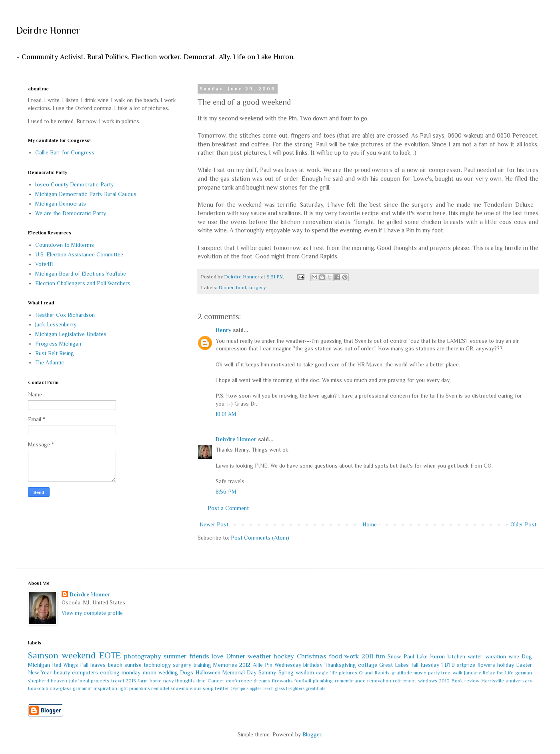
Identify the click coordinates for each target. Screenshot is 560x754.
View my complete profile (92, 613)
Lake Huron (431, 656)
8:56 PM (226, 492)
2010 (444, 681)
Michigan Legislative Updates (71, 334)
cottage (368, 665)
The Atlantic (50, 362)
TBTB (448, 665)
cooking (110, 672)
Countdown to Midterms (65, 245)
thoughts (185, 681)
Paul (409, 656)
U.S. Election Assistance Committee (79, 254)
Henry (223, 330)
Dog (527, 656)
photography (143, 656)
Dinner (226, 288)
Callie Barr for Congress (65, 152)
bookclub (38, 688)
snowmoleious (186, 688)
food (241, 288)
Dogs (187, 672)
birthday (313, 665)
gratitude (402, 673)
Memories (225, 665)
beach (115, 665)
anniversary (519, 681)
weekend (79, 655)
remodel (160, 688)
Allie (258, 665)
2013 (131, 681)
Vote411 (44, 264)
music (420, 673)
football (303, 681)
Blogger (312, 734)
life (334, 673)
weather (259, 656)
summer (175, 656)
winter (475, 656)
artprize (466, 665)
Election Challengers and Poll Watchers (83, 283)
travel (118, 681)
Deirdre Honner (48, 30)
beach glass (274, 688)
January (472, 673)
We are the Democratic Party (71, 213)
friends (199, 656)
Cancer (216, 681)
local (84, 681)
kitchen (456, 656)
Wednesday (288, 665)
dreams (262, 681)
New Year (40, 672)
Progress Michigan (58, 344)
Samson (43, 655)
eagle (322, 673)
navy (168, 681)
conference (239, 681)
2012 (245, 665)
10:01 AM (226, 414)
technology (157, 665)
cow (54, 688)
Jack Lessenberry (56, 324)
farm (143, 681)
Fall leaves (93, 665)
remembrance (350, 681)
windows (428, 681)
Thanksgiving (340, 665)
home (156, 681)
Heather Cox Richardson (65, 315)
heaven (59, 681)
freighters (295, 688)
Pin (269, 665)
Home (370, 524)
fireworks (282, 681)
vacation (496, 656)
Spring (286, 672)
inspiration (105, 688)
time (201, 681)
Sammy (267, 672)
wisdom (305, 672)
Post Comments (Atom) (260, 538)
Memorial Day (239, 672)
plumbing (323, 681)
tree (446, 673)
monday (131, 672)
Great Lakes (394, 665)
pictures (348, 673)
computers (85, 672)
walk (457, 673)
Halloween (208, 672)
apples (255, 688)
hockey (284, 656)
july (73, 681)
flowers (486, 665)
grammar (83, 688)
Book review (465, 681)
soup (208, 688)
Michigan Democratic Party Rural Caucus (86, 194)
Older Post (523, 524)
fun (380, 656)
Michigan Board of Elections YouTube (81, 274)
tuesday (430, 665)
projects (100, 681)
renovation (379, 681)
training (202, 665)
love (217, 656)
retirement (404, 681)
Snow (394, 656)
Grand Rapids (374, 673)
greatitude (315, 688)
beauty (62, 672)
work (352, 656)
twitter (222, 688)
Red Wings (65, 665)
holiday (506, 665)
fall (415, 665)
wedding (168, 672)
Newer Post (214, 524)
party (434, 673)
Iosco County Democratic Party (74, 184)
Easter (524, 665)
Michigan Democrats (61, 204)
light (123, 688)
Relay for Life (498, 673)
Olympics (239, 688)
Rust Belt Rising (55, 353)
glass (66, 688)
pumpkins (140, 688)
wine (514, 656)
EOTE (110, 655)
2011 (367, 656)
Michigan (39, 665)
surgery (257, 288)
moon (150, 672)
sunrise (133, 665)
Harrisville (493, 681)
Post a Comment (228, 508)
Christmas (312, 656)
